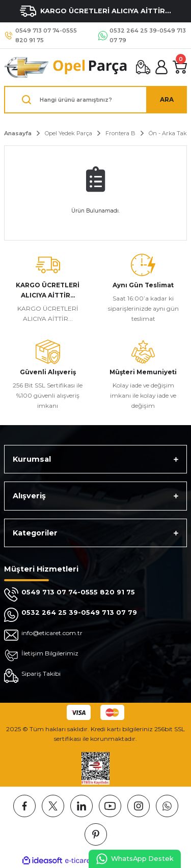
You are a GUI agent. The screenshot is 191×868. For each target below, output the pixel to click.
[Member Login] (161, 67)
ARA (167, 99)
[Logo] (66, 67)
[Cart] (180, 67)
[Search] (95, 100)
